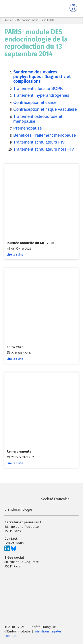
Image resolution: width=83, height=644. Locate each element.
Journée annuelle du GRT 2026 (30, 243)
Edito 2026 (15, 347)
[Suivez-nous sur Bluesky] (14, 550)
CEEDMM (49, 20)
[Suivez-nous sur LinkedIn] (7, 550)
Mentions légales (48, 631)
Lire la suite (15, 254)
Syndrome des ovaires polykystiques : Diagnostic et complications (42, 77)
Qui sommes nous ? (29, 20)
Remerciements (19, 451)
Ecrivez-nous (14, 543)
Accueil (9, 20)
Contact (11, 636)
